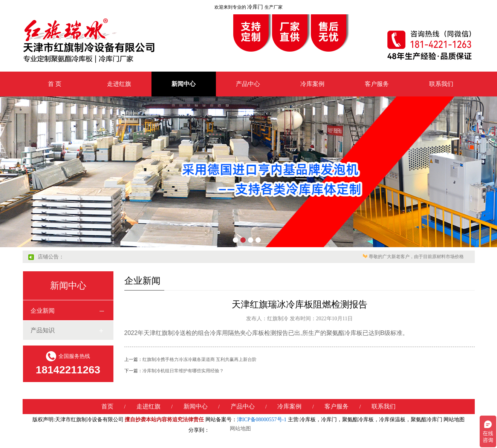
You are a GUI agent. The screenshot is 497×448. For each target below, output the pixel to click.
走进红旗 (119, 84)
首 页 (55, 84)
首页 (107, 406)
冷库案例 (312, 84)
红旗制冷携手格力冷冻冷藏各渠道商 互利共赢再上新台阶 (190, 359)
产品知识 (43, 330)
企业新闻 (43, 311)
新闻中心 (184, 84)
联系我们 (441, 84)
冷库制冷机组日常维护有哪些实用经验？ (174, 371)
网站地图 (454, 420)
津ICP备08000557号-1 (262, 420)
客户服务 (377, 84)
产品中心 (248, 84)
